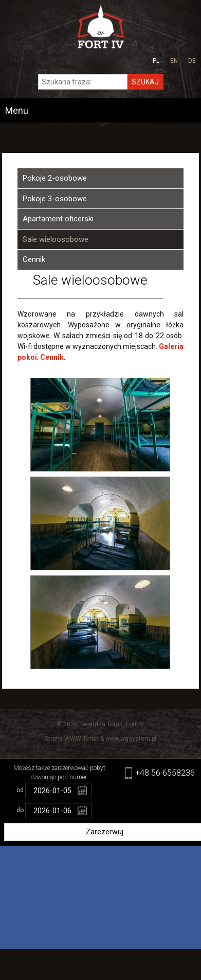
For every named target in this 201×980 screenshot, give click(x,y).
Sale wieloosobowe (56, 239)
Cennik (34, 259)
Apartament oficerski (58, 219)
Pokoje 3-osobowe (55, 199)
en (174, 61)
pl (156, 61)
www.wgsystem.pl (131, 739)
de (192, 61)
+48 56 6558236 (165, 773)
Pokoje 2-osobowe (55, 178)
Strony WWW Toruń (72, 739)
